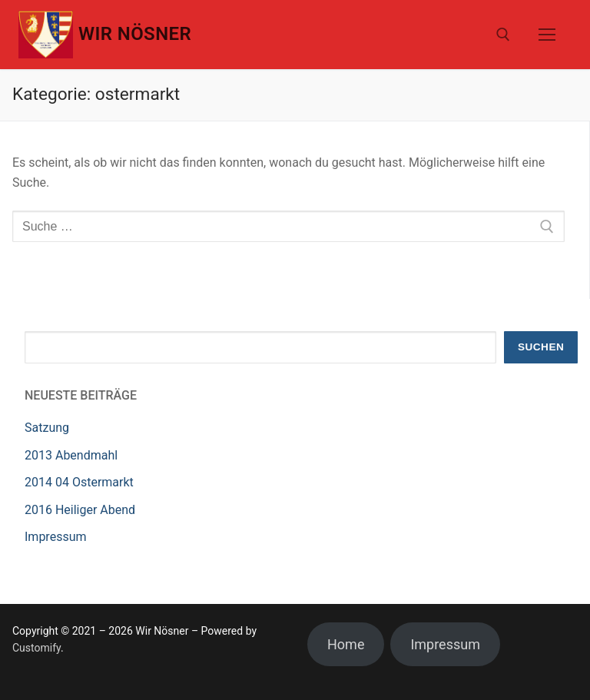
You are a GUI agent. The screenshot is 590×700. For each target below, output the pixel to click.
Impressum (56, 537)
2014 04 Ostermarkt (79, 482)
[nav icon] (547, 35)
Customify (36, 648)
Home (346, 644)
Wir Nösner (135, 34)
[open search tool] (503, 35)
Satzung (47, 428)
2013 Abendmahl (71, 455)
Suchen (541, 347)
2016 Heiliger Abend (80, 510)
